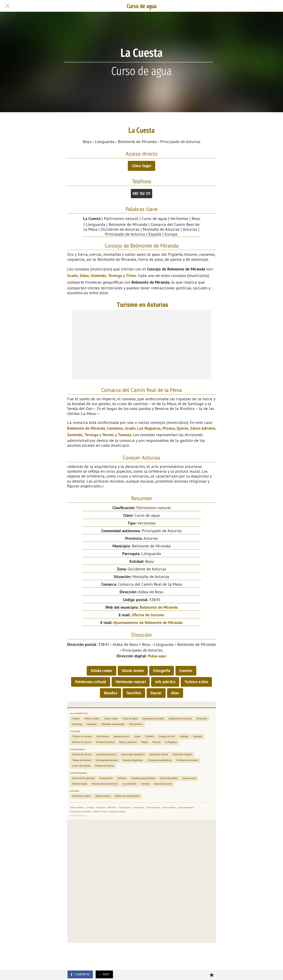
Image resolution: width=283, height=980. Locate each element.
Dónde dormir (133, 671)
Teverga (115, 275)
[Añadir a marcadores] (212, 975)
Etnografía (162, 671)
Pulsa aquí (157, 656)
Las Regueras (149, 428)
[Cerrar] (7, 6)
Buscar (156, 693)
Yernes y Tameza (117, 435)
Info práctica (165, 682)
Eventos (186, 671)
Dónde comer (101, 671)
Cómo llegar (141, 166)
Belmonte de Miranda (86, 428)
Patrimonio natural (131, 682)
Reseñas (111, 693)
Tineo (131, 275)
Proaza (169, 428)
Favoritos (134, 693)
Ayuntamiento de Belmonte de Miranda (148, 622)
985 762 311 (141, 194)
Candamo (115, 428)
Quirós (182, 428)
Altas (175, 693)
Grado (72, 275)
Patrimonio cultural (91, 682)
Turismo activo (196, 682)
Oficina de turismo (148, 615)
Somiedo (98, 275)
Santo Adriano (203, 428)
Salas (84, 275)
